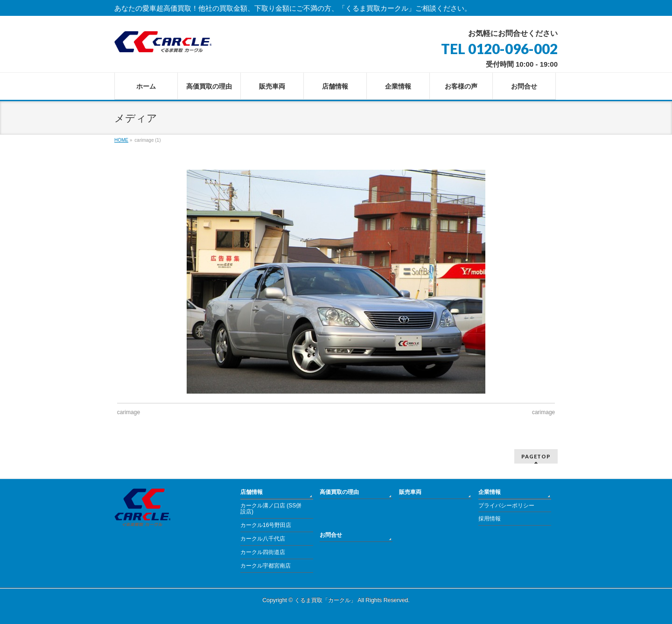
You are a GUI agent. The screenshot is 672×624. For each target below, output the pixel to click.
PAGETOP (536, 456)
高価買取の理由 (339, 492)
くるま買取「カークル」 (325, 600)
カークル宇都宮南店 (266, 566)
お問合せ (331, 535)
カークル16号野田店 (266, 525)
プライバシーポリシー (506, 506)
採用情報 (490, 519)
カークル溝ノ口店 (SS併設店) (271, 509)
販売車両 (410, 492)
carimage (129, 412)
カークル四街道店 (263, 552)
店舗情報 (252, 492)
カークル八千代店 (263, 539)
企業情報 (490, 492)
